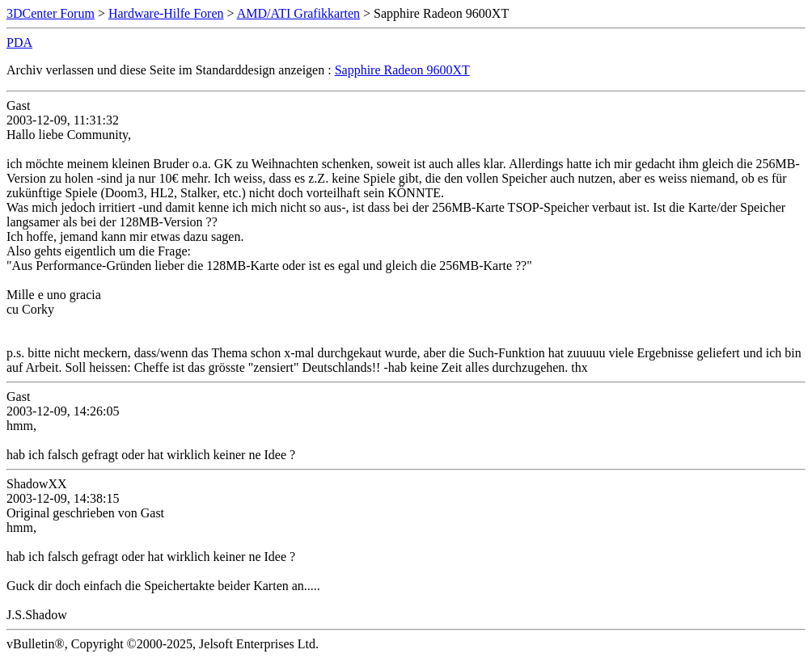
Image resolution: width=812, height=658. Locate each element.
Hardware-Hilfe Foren (166, 13)
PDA (19, 42)
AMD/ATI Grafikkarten (298, 13)
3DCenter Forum (51, 13)
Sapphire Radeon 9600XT (402, 70)
